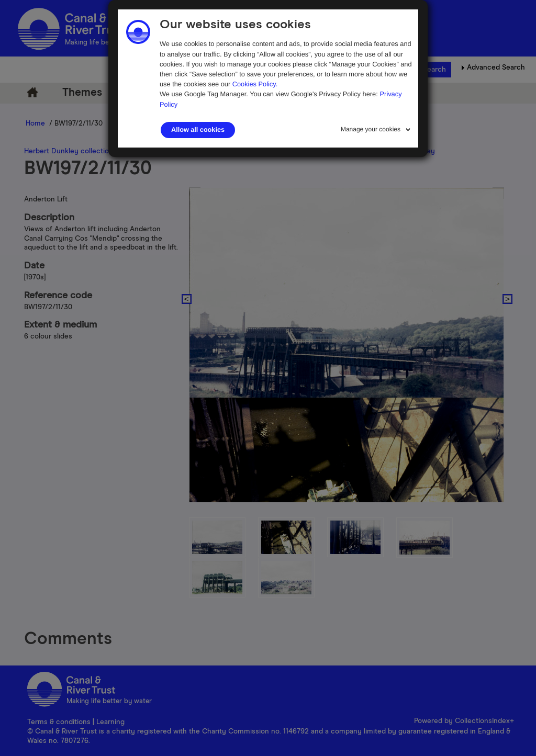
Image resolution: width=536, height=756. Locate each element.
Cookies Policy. (255, 84)
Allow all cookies (198, 130)
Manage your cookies (371, 129)
